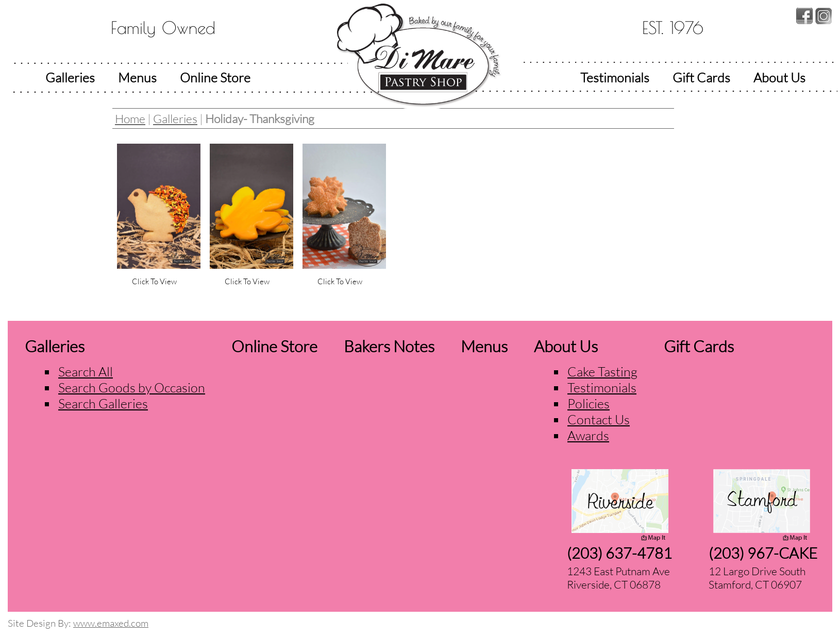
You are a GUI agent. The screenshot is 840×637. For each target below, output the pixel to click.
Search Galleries (103, 403)
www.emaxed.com (111, 623)
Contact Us (599, 419)
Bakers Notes (389, 346)
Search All (86, 372)
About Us (779, 78)
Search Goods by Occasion (132, 388)
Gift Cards (701, 78)
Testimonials (615, 78)
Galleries (70, 78)
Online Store (215, 78)
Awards (588, 435)
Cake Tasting (602, 372)
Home (130, 118)
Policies (589, 403)
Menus (137, 78)
